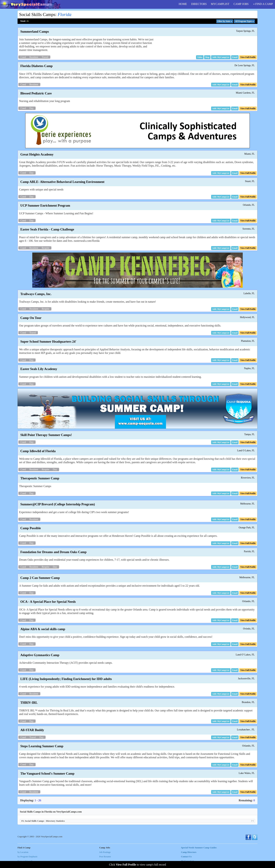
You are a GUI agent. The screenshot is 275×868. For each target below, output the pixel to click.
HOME (183, 4)
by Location (23, 852)
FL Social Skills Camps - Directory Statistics (137, 821)
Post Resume (105, 857)
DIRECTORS (199, 4)
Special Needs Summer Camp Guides (199, 848)
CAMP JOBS (241, 4)
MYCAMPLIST (220, 4)
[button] (200, 57)
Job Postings (105, 852)
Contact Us (186, 857)
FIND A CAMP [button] (263, 4)
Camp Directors (189, 852)
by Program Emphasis (27, 857)
